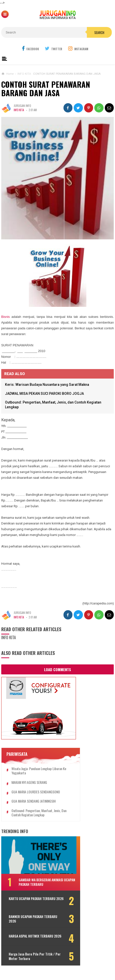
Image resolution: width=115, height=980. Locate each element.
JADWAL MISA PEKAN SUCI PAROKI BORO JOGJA (44, 394)
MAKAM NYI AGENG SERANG (29, 782)
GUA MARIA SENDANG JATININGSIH (34, 801)
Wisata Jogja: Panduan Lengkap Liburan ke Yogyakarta (39, 771)
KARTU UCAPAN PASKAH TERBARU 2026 (32, 901)
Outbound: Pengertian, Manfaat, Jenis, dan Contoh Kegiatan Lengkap (39, 813)
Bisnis (6, 317)
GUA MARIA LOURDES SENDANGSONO (36, 792)
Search (99, 32)
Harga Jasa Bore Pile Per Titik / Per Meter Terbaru (35, 960)
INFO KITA (19, 110)
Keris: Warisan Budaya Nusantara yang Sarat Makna (47, 385)
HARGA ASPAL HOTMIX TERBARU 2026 (31, 940)
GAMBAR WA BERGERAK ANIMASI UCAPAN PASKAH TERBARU (41, 882)
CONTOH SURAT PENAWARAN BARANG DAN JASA (46, 89)
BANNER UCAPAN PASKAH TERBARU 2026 (33, 920)
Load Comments (57, 669)
